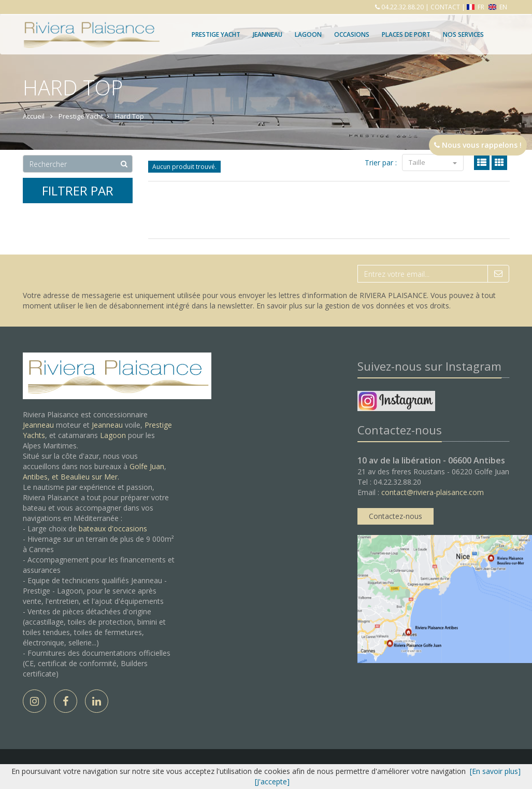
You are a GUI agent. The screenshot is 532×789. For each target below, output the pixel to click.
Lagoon (113, 435)
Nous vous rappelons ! (478, 145)
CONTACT (445, 7)
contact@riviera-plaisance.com (433, 492)
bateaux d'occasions (113, 529)
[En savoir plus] (495, 771)
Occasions (352, 34)
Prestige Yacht (216, 34)
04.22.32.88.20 (402, 7)
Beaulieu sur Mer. (90, 477)
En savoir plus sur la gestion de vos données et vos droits (353, 306)
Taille (433, 162)
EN (498, 7)
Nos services (463, 34)
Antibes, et (42, 477)
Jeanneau (268, 34)
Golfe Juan (147, 466)
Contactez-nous (396, 516)
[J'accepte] (272, 781)
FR (476, 7)
